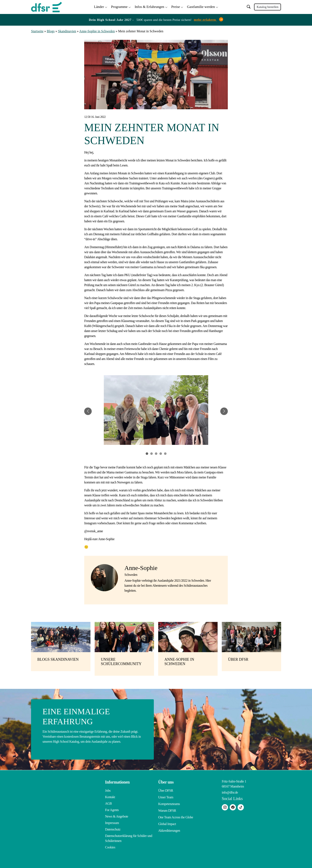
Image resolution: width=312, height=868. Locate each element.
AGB (108, 803)
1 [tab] (147, 453)
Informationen (117, 781)
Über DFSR (166, 790)
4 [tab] (161, 453)
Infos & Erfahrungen (149, 6)
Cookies (110, 846)
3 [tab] (156, 453)
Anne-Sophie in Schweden (97, 31)
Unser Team (166, 796)
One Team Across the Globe (176, 816)
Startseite (37, 31)
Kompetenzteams (169, 803)
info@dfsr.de (230, 792)
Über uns (166, 781)
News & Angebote (117, 816)
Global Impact (167, 822)
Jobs (108, 790)
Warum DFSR (167, 809)
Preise (176, 6)
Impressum (112, 822)
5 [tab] (165, 453)
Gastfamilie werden (201, 6)
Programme (119, 6)
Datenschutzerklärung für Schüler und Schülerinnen (129, 837)
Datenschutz (113, 828)
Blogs (51, 31)
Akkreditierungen (169, 828)
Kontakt (110, 796)
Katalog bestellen (268, 7)
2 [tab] (152, 453)
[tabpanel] (156, 410)
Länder (99, 6)
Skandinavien (67, 31)
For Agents (112, 809)
